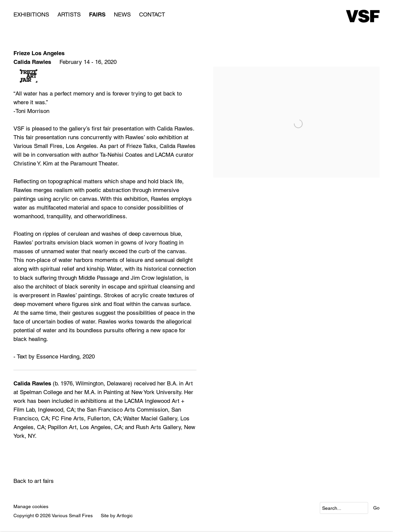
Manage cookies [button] (31, 506)
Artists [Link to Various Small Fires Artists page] (69, 14)
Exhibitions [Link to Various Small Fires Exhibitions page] (31, 14)
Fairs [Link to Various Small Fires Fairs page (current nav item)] (97, 14)
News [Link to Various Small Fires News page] (122, 14)
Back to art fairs (34, 481)
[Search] (344, 508)
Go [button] (376, 508)
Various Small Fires (363, 16)
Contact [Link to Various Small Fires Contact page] (152, 14)
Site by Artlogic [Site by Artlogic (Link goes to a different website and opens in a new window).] (117, 516)
